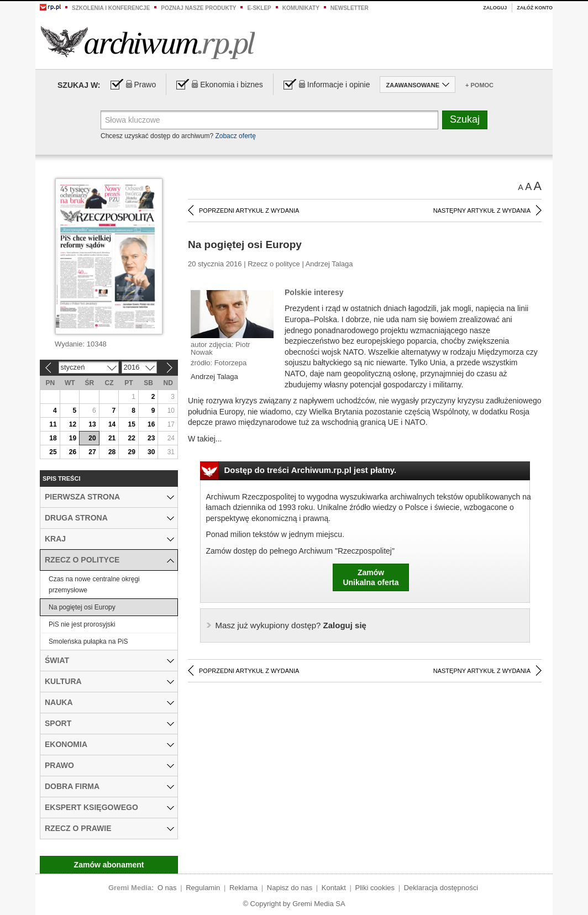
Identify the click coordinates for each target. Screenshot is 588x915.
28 (112, 452)
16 (151, 424)
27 (92, 452)
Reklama (243, 888)
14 (112, 424)
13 (92, 424)
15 (131, 424)
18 (53, 438)
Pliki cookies (375, 888)
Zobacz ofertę (235, 136)
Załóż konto (535, 8)
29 (131, 452)
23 (151, 438)
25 (53, 452)
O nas (167, 888)
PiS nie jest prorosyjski (82, 624)
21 (112, 438)
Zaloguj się (291, 625)
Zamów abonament (109, 865)
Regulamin (203, 888)
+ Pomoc (479, 85)
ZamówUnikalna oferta (371, 577)
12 (73, 424)
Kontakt (334, 888)
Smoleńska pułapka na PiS (88, 641)
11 (53, 424)
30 (151, 452)
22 (131, 438)
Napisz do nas (290, 888)
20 (92, 438)
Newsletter (350, 8)
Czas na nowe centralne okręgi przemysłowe (94, 585)
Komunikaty (301, 8)
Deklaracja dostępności (441, 888)
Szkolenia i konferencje (111, 8)
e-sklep (259, 8)
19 (73, 438)
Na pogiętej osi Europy (82, 607)
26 (73, 452)
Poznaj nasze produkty (198, 8)
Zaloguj (495, 8)
